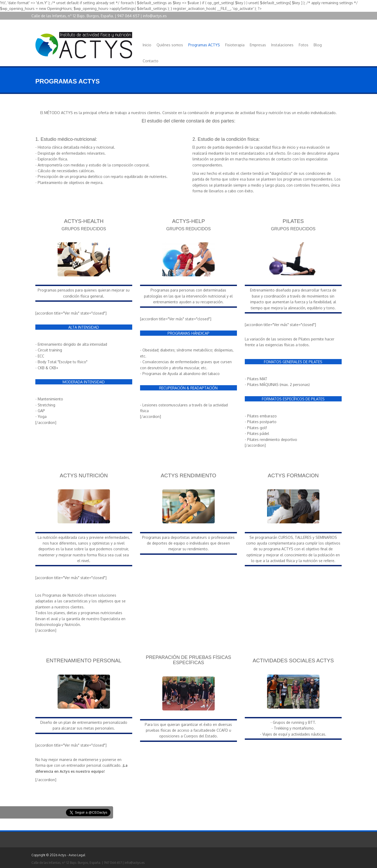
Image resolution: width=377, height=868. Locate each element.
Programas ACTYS (204, 45)
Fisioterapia (235, 45)
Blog (318, 45)
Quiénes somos (170, 45)
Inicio (147, 45)
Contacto (151, 61)
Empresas (258, 45)
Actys (62, 855)
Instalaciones (282, 45)
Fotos (304, 45)
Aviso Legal (77, 855)
